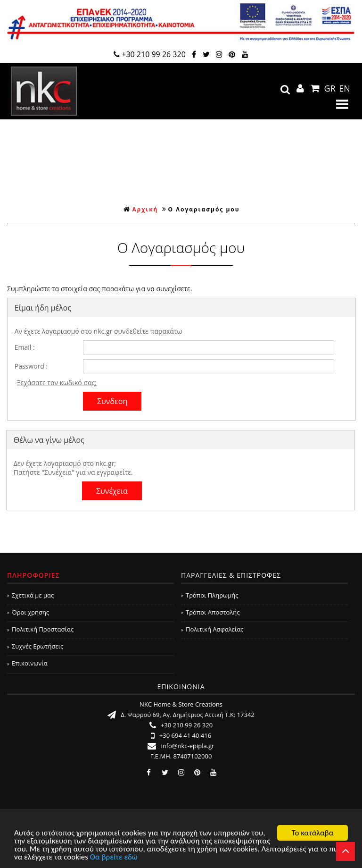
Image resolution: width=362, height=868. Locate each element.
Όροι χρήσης (28, 612)
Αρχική (141, 209)
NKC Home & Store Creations (44, 91)
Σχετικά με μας (30, 595)
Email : (25, 347)
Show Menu (342, 104)
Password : (31, 366)
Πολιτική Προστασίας (40, 629)
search (285, 90)
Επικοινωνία (27, 663)
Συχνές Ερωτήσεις (35, 646)
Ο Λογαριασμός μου (204, 209)
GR (330, 88)
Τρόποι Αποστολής (210, 612)
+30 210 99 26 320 (150, 54)
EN (345, 88)
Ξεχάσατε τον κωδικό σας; (57, 383)
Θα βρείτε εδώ (114, 857)
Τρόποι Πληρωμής (210, 595)
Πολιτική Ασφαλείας (212, 629)
